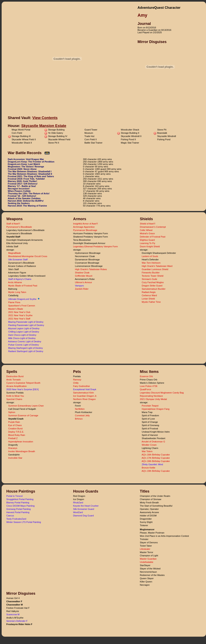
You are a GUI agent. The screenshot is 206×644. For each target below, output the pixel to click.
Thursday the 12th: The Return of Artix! (29, 193)
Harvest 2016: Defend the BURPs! (26, 201)
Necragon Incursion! (19, 189)
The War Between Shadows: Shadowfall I (30, 171)
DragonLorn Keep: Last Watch (24, 164)
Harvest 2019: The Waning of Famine (27, 206)
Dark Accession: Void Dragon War (26, 159)
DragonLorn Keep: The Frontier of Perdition (31, 162)
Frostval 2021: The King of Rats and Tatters (31, 176)
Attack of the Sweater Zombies (24, 198)
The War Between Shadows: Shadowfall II (30, 174)
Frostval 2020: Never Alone (22, 169)
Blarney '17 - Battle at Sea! (22, 186)
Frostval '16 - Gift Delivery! (22, 196)
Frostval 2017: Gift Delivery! (23, 184)
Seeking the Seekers (19, 203)
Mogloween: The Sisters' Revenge (26, 167)
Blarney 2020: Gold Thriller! (22, 181)
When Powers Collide (19, 191)
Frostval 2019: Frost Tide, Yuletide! (26, 179)
